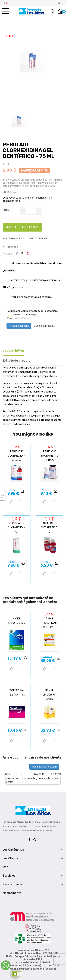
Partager (17, 254)
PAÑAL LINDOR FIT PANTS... (50, 695)
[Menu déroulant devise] (8, 3)
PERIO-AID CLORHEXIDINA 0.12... (17, 456)
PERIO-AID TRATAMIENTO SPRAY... (50, 456)
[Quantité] (31, 211)
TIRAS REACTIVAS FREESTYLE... (49, 623)
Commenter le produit (44, 767)
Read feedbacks (19, 326)
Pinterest (28, 254)
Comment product (45, 326)
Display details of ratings (18, 318)
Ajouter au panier (22, 227)
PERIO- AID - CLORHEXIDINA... (17, 528)
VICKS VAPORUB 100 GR (17, 623)
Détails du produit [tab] (17, 361)
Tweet (22, 254)
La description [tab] (13, 351)
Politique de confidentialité (27, 263)
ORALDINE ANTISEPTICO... (49, 528)
